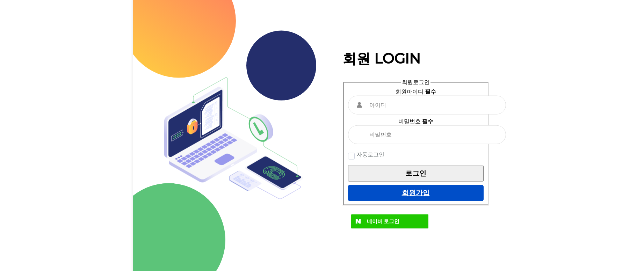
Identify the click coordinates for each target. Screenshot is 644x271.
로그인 (416, 173)
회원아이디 (416, 91)
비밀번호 (416, 121)
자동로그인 (370, 154)
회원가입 (416, 192)
